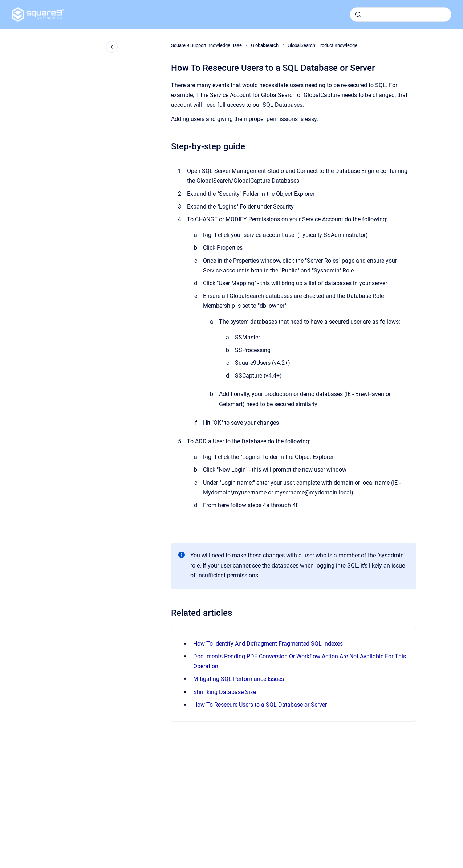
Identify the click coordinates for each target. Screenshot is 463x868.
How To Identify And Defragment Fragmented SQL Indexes (268, 644)
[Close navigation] (112, 47)
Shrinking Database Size (225, 692)
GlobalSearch (265, 45)
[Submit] (358, 15)
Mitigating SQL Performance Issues (239, 679)
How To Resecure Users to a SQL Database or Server (260, 705)
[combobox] (401, 15)
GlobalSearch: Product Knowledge (322, 45)
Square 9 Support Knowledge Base (206, 45)
